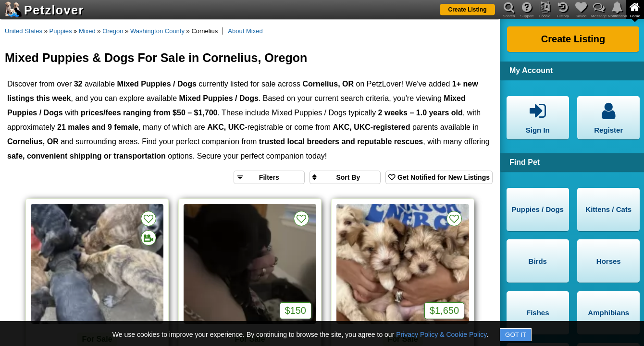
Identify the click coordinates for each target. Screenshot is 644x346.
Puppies (61, 31)
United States (24, 31)
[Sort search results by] (345, 177)
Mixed (87, 31)
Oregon (113, 31)
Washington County (157, 31)
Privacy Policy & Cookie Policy (441, 334)
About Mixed (245, 31)
